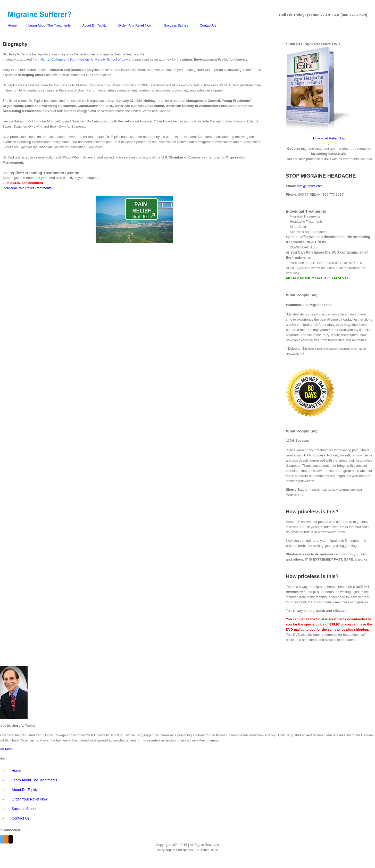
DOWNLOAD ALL (303, 247)
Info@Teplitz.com (310, 186)
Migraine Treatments (305, 216)
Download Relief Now (329, 138)
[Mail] (11, 839)
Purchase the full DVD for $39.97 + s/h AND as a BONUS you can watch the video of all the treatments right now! (325, 268)
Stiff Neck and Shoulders (308, 232)
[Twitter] (2, 839)
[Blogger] (6, 839)
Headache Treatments (306, 222)
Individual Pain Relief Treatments (27, 188)
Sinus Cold (298, 227)
